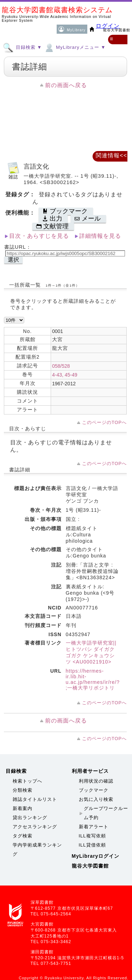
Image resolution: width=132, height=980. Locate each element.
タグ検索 (23, 836)
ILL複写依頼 (92, 836)
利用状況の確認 (96, 781)
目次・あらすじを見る (39, 236)
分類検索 (23, 790)
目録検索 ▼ (22, 47)
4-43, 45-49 (65, 375)
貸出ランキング (30, 818)
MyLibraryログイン (96, 856)
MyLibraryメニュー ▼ (75, 47)
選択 (13, 260)
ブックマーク (94, 790)
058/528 (61, 366)
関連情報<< (111, 155)
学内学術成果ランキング (37, 850)
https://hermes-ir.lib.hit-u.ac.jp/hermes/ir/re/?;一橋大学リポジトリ (93, 679)
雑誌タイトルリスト (35, 799)
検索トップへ (27, 781)
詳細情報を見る (100, 236)
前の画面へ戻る (66, 85)
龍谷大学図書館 (90, 866)
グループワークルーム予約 (106, 813)
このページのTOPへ (104, 422)
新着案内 (23, 808)
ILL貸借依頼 (92, 845)
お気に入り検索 (96, 799)
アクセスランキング (35, 827)
